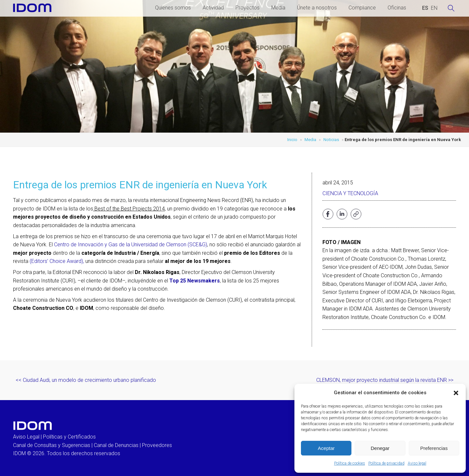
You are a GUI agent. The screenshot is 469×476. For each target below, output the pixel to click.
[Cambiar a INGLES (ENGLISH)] (434, 8)
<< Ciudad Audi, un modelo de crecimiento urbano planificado (86, 380)
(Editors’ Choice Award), (57, 261)
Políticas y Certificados (69, 437)
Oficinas (397, 8)
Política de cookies (350, 463)
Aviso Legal (26, 437)
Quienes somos (173, 8)
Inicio (292, 140)
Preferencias (434, 448)
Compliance (362, 8)
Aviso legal (417, 463)
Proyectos (248, 8)
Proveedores (157, 445)
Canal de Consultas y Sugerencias (52, 445)
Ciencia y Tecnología (350, 193)
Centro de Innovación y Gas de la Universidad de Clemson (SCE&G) (131, 245)
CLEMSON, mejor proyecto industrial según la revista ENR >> (385, 380)
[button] (456, 393)
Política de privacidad (386, 463)
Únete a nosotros (317, 8)
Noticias (331, 140)
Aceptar (326, 448)
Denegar (380, 448)
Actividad (213, 8)
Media (278, 8)
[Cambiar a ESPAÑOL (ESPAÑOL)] (425, 8)
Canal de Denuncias (116, 445)
